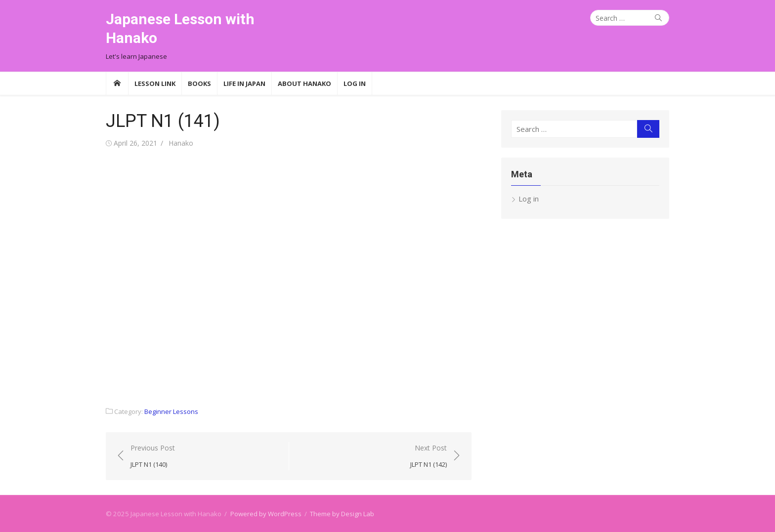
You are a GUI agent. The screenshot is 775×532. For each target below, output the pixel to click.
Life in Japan (244, 83)
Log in (529, 199)
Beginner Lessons (171, 411)
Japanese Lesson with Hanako (180, 28)
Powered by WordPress (266, 514)
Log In (355, 83)
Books (199, 83)
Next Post (429, 457)
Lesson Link (155, 83)
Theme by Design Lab (342, 514)
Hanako (181, 143)
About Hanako (304, 83)
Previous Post (153, 457)
